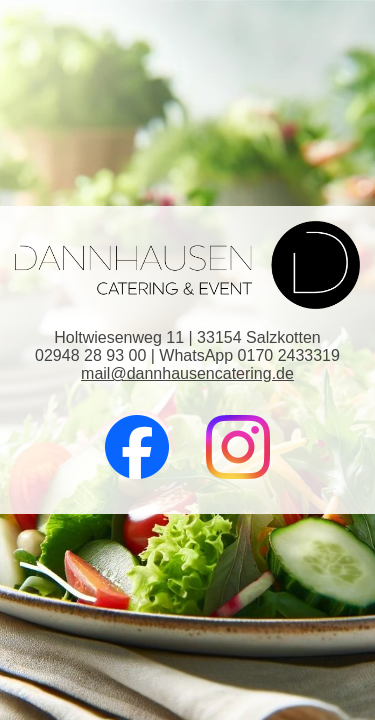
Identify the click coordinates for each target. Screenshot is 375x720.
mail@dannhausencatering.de (187, 373)
